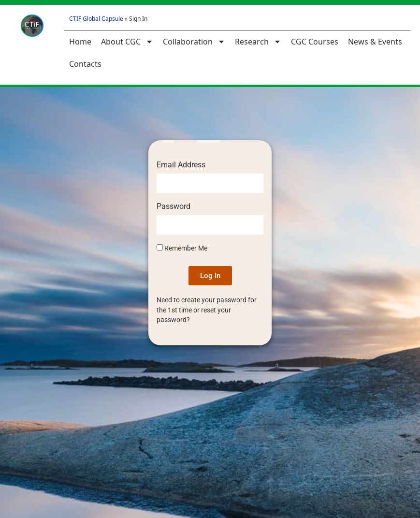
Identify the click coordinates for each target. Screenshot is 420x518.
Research (258, 42)
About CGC (127, 42)
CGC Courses (315, 42)
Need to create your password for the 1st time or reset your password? (207, 310)
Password (174, 207)
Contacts (85, 64)
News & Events (375, 42)
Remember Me (182, 248)
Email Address (181, 165)
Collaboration (194, 42)
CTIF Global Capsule (96, 19)
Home (80, 42)
